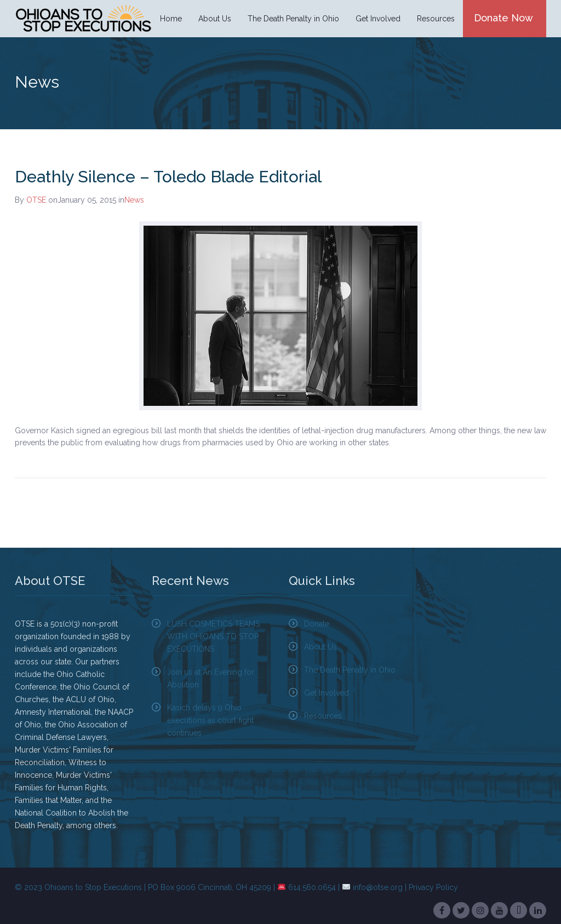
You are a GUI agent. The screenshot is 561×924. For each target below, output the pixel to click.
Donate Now (503, 18)
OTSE (36, 200)
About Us (215, 19)
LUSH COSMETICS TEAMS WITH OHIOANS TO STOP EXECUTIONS (213, 636)
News (134, 200)
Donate (317, 624)
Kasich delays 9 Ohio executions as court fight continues (210, 720)
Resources (436, 19)
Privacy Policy (433, 887)
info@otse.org (378, 887)
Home (171, 19)
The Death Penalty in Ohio (293, 19)
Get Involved (378, 19)
